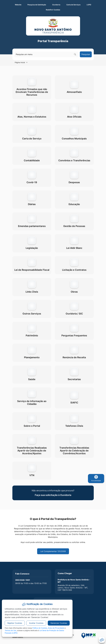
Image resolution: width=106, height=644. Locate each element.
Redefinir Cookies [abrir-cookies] (65, 10)
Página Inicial (20, 62)
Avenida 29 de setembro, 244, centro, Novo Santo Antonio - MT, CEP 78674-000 (73, 588)
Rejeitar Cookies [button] (15, 623)
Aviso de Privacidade (56, 628)
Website (18, 5)
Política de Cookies (40, 628)
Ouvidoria (56, 5)
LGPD (89, 5)
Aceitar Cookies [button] (36, 623)
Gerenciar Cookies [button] (59, 623)
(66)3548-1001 (23, 580)
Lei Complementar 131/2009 (53, 551)
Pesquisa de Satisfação (37, 5)
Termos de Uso (10, 630)
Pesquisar (86, 54)
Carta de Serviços (73, 5)
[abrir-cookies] (102, 640)
